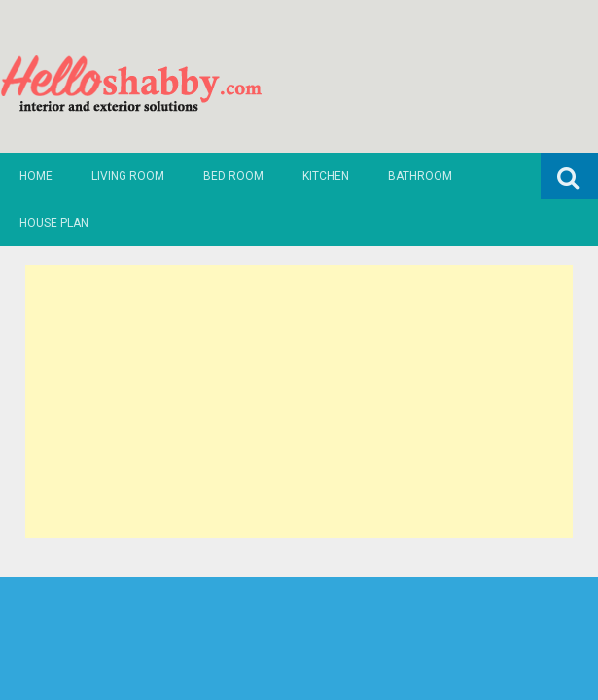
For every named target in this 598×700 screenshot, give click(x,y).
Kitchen (326, 176)
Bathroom (420, 176)
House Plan (54, 223)
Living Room (128, 176)
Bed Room (233, 176)
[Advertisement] (299, 402)
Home (36, 176)
